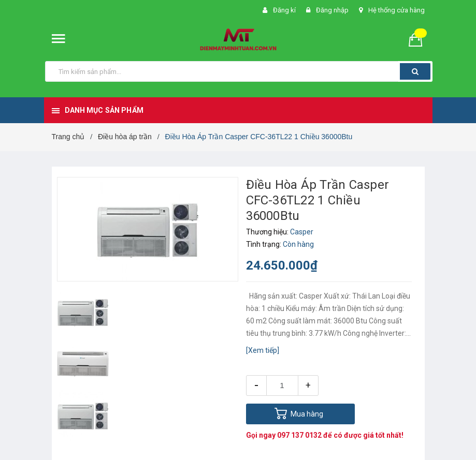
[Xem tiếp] (263, 350)
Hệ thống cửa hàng (396, 10)
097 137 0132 (299, 435)
